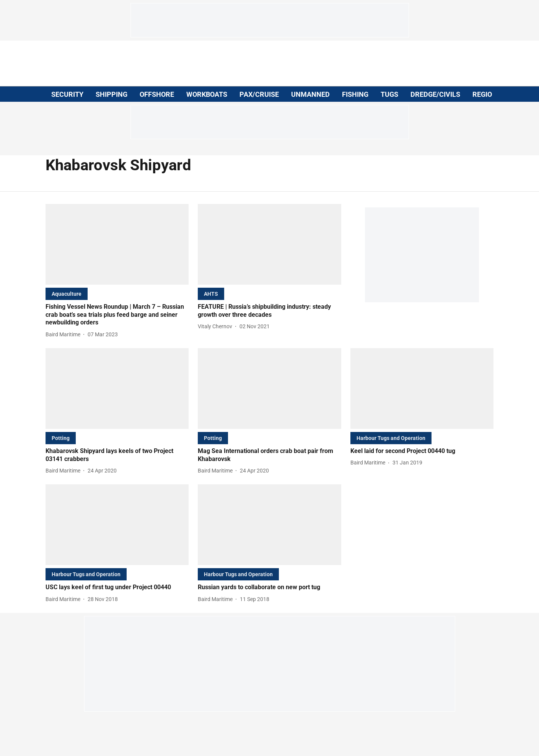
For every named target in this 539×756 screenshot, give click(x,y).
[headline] (117, 315)
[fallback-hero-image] (117, 244)
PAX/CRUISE (259, 94)
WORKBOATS (207, 94)
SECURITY (67, 94)
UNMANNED (310, 94)
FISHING (355, 94)
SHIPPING (112, 94)
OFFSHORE (157, 94)
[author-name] (64, 335)
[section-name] (67, 294)
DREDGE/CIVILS (435, 94)
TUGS (389, 94)
